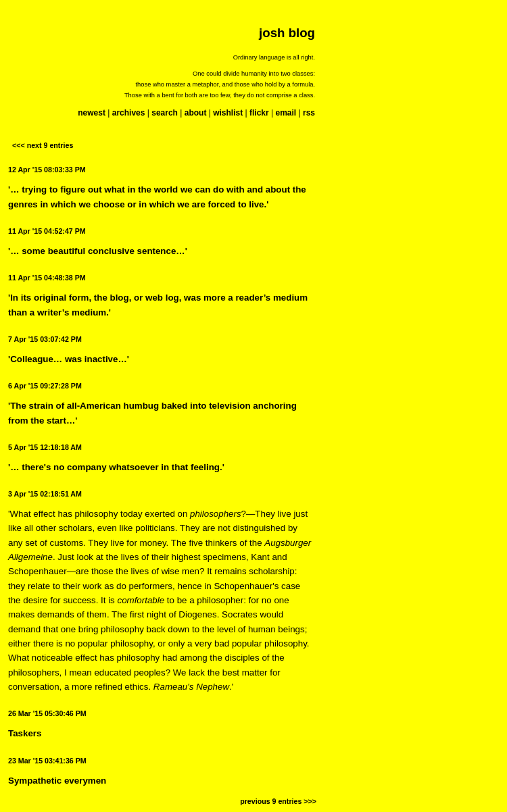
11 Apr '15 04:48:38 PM (47, 278)
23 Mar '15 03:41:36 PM (47, 761)
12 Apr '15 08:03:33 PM (47, 170)
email (286, 113)
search (165, 113)
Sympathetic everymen (57, 781)
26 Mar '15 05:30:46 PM (47, 713)
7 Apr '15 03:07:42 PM (45, 339)
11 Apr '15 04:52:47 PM (47, 231)
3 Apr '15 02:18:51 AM (45, 494)
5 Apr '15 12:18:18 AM (45, 447)
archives (129, 113)
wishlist (228, 113)
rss (309, 113)
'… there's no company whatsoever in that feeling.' (116, 467)
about (196, 113)
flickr (259, 113)
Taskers (25, 733)
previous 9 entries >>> (278, 801)
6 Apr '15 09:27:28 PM (45, 386)
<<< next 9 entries (43, 145)
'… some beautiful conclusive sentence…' (98, 251)
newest (92, 113)
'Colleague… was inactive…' (69, 359)
